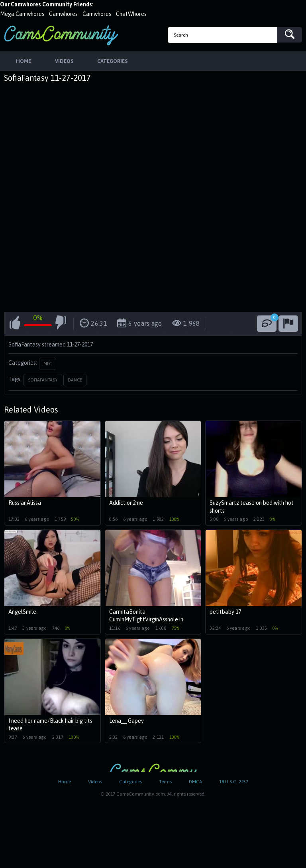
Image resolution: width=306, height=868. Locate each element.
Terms (165, 782)
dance (75, 380)
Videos (95, 782)
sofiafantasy (43, 380)
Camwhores (63, 14)
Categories (130, 782)
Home (65, 782)
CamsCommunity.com (61, 35)
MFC (48, 364)
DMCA (195, 782)
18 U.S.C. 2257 (234, 782)
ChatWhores (131, 14)
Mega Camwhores (22, 14)
